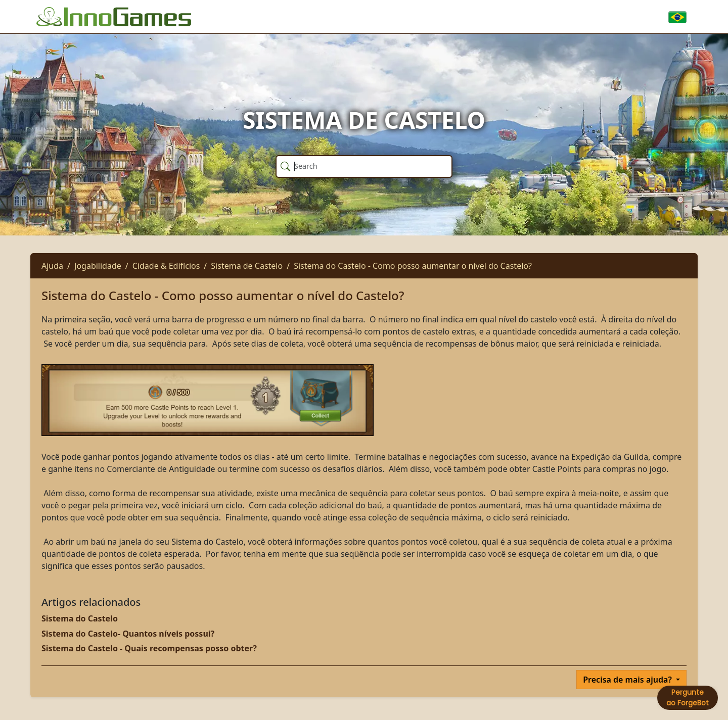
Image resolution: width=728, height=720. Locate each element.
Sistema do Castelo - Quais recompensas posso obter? (149, 648)
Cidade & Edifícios (166, 266)
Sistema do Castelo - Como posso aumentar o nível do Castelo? (413, 266)
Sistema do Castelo (80, 618)
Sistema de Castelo (247, 266)
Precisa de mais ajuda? (628, 680)
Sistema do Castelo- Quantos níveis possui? (128, 634)
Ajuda (52, 266)
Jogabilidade (98, 266)
